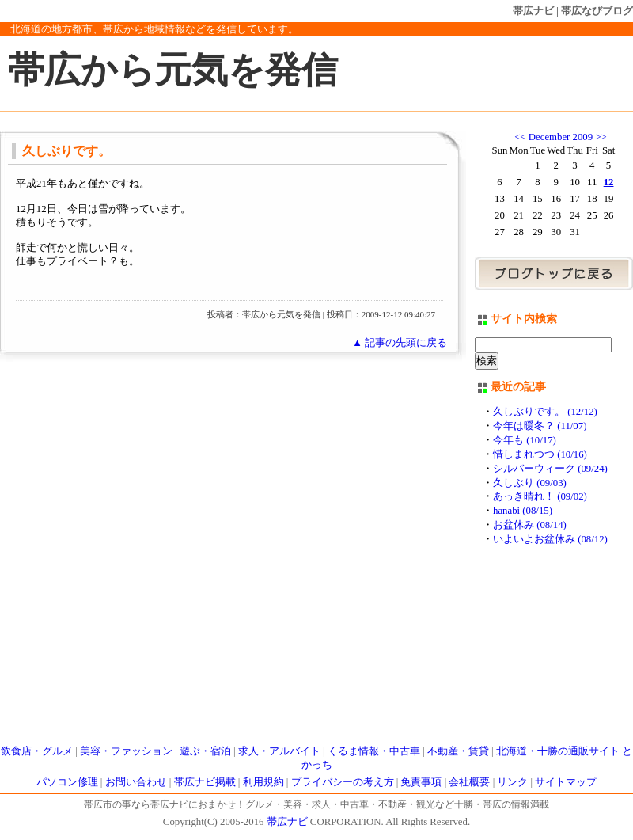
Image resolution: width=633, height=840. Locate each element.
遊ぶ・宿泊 (205, 751)
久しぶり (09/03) (530, 483)
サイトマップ (566, 782)
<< (520, 137)
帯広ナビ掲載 (205, 782)
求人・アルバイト (279, 751)
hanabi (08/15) (523, 511)
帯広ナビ (533, 11)
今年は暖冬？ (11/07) (540, 426)
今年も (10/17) (525, 440)
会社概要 (469, 782)
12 (609, 182)
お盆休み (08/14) (530, 525)
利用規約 (263, 782)
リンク (512, 782)
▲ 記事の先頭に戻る (400, 343)
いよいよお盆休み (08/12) (550, 539)
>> (601, 137)
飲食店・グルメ (37, 751)
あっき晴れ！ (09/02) (540, 496)
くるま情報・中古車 (374, 751)
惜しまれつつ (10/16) (540, 454)
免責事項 (421, 782)
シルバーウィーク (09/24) (550, 469)
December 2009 (561, 137)
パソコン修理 (67, 782)
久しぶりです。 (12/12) (545, 412)
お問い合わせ (136, 782)
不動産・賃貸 (458, 751)
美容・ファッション (126, 751)
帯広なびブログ (597, 11)
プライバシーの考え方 (343, 782)
